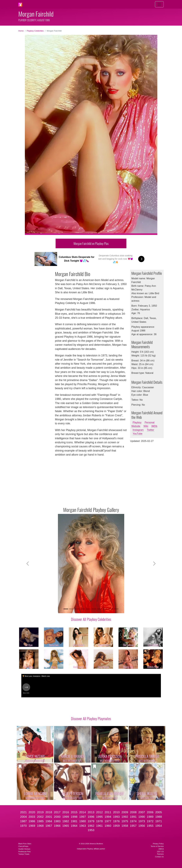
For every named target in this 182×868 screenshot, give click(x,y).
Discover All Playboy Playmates (91, 718)
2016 (66, 812)
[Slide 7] (99, 609)
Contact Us (159, 857)
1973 (142, 821)
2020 (32, 812)
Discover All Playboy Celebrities (91, 619)
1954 (159, 826)
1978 (99, 821)
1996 (91, 817)
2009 (125, 812)
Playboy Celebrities (35, 31)
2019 (40, 812)
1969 (32, 826)
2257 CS (160, 852)
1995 (99, 817)
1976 (116, 821)
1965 (66, 826)
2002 (40, 817)
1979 (91, 821)
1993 (116, 817)
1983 (57, 821)
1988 (159, 817)
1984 (49, 821)
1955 (150, 826)
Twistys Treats (24, 854)
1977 (108, 821)
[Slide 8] (105, 609)
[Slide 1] (66, 609)
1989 (150, 817)
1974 (133, 821)
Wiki (146, 426)
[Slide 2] (71, 609)
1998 (74, 817)
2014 (83, 812)
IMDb (154, 426)
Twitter (151, 430)
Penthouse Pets (24, 852)
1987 (23, 821)
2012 (99, 812)
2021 (23, 812)
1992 (125, 817)
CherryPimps (23, 846)
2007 (142, 812)
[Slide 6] (94, 609)
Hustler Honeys (24, 849)
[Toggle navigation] (159, 4)
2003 (32, 817)
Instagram (138, 430)
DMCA (161, 849)
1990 (142, 817)
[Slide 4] (83, 609)
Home (21, 31)
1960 (108, 826)
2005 (159, 812)
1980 (83, 821)
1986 (32, 821)
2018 (49, 812)
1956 (142, 826)
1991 (133, 817)
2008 (133, 812)
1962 (91, 826)
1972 (150, 821)
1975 (125, 821)
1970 (23, 826)
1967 (49, 826)
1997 (83, 817)
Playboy (137, 422)
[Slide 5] (88, 609)
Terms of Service (157, 846)
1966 (57, 826)
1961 (99, 826)
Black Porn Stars (25, 844)
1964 (74, 826)
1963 (83, 826)
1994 (108, 817)
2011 (108, 812)
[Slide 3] (77, 609)
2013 (91, 812)
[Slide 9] (111, 609)
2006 (150, 812)
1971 (159, 821)
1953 (91, 830)
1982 (66, 821)
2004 (23, 817)
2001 (49, 817)
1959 (116, 826)
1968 (40, 826)
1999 (66, 817)
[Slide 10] (116, 609)
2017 (57, 812)
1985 (40, 821)
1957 (133, 826)
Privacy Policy (158, 844)
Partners (160, 854)
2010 (116, 812)
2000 (57, 817)
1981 (74, 821)
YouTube (138, 434)
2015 (74, 812)
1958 (125, 826)
